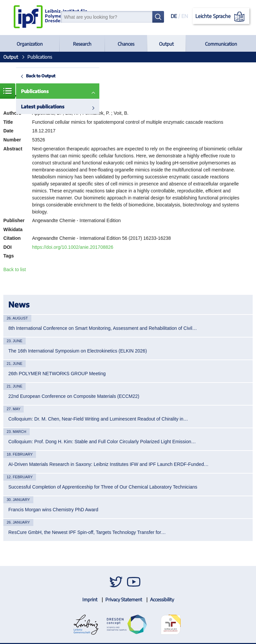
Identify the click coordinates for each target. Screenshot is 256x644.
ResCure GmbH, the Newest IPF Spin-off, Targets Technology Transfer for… (87, 532)
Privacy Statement (124, 599)
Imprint (90, 599)
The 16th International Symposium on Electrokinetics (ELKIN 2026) (78, 351)
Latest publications (43, 107)
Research (82, 44)
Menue (8, 91)
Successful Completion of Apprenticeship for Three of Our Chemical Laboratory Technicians (103, 487)
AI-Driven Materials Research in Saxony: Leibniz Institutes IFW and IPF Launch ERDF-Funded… (108, 464)
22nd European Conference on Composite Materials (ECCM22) (74, 396)
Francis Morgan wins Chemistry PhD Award (53, 510)
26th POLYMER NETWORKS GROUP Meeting (57, 374)
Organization (30, 44)
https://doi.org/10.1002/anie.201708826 (73, 247)
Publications (35, 91)
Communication (221, 44)
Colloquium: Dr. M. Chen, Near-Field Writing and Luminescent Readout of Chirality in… (98, 419)
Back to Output (41, 76)
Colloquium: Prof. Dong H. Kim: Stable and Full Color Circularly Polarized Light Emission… (102, 442)
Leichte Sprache (221, 17)
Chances (126, 44)
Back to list (15, 269)
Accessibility (162, 599)
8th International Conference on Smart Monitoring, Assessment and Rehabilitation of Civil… (103, 328)
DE (174, 16)
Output (166, 44)
